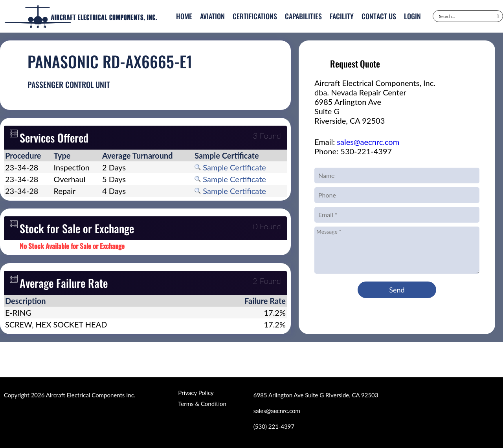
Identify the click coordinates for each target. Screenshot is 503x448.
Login (412, 16)
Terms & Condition (202, 404)
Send (397, 290)
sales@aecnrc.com (368, 142)
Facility (342, 16)
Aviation (212, 16)
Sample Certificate (230, 167)
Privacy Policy (196, 393)
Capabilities (303, 16)
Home (184, 16)
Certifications (255, 16)
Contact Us (379, 16)
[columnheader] (28, 155)
